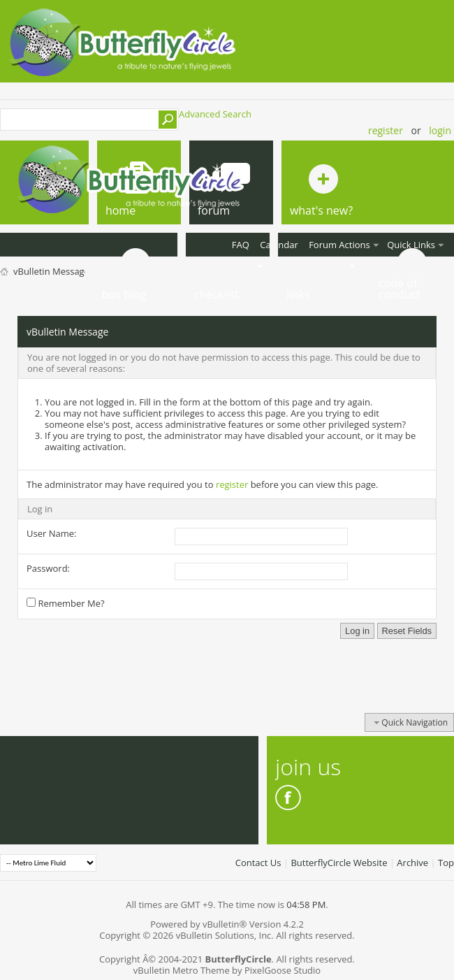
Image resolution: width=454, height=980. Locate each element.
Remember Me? (66, 603)
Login (440, 130)
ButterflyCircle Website (339, 863)
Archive (412, 863)
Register (386, 130)
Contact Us (258, 863)
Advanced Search (215, 114)
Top (446, 863)
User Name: (51, 533)
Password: (48, 568)
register (232, 484)
